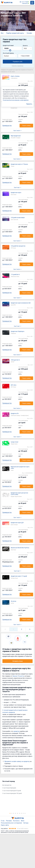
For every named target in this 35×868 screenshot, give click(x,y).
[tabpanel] (17, 788)
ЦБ (20, 2)
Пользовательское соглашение (11, 823)
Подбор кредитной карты (15, 33)
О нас (3, 821)
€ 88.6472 (25, 3)
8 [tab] (23, 813)
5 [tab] (18, 813)
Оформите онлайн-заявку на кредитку (17, 761)
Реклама (9, 821)
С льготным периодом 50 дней (12, 791)
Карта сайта (5, 825)
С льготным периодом (9, 788)
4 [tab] (16, 813)
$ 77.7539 (25, 2)
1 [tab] (10, 813)
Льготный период (8, 53)
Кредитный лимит (8, 46)
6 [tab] (19, 813)
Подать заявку (26, 126)
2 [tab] (12, 813)
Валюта (25, 46)
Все (2, 33)
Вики (23, 821)
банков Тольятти (18, 676)
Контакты (16, 821)
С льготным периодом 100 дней (12, 793)
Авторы (26, 823)
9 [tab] (25, 813)
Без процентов (7, 785)
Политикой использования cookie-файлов (16, 100)
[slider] (10, 50)
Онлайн (29, 33)
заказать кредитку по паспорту (11, 27)
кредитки (17, 731)
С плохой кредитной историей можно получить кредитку (15, 711)
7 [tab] (21, 813)
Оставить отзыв (18, 661)
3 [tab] (14, 813)
